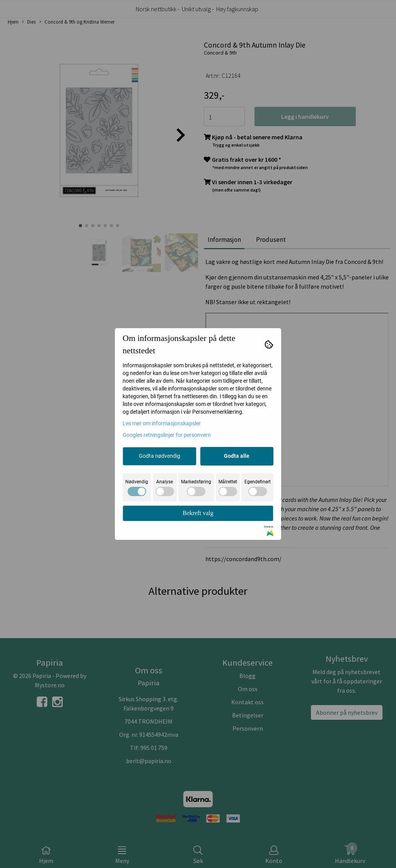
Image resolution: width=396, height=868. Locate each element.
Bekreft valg (198, 513)
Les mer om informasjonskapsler (162, 423)
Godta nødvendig (160, 456)
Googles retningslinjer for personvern (167, 435)
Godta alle (237, 456)
